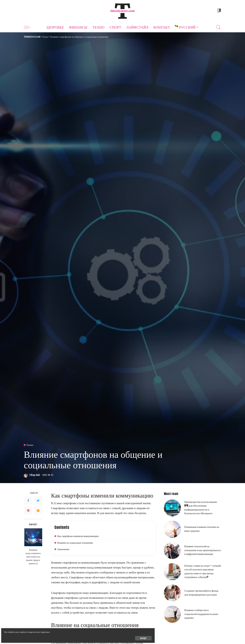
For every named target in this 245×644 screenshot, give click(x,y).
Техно (30, 445)
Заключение (64, 549)
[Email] (38, 510)
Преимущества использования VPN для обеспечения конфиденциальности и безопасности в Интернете (201, 507)
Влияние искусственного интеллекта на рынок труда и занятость (33, 556)
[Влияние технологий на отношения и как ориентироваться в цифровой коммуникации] (172, 550)
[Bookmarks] (219, 11)
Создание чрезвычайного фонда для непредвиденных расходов (201, 592)
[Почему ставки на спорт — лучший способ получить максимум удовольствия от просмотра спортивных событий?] (172, 572)
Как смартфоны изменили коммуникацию (81, 536)
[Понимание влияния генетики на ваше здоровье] (172, 529)
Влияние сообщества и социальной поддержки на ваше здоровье (201, 614)
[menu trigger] (29, 27)
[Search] (218, 27)
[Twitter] (38, 501)
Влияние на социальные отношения (78, 543)
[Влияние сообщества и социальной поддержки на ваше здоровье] (172, 614)
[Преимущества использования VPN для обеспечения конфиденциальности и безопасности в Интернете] (172, 508)
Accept (42, 636)
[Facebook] (28, 501)
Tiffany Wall (34, 475)
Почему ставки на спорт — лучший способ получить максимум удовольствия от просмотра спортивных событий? (203, 571)
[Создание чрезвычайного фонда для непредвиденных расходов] (172, 593)
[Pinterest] (28, 510)
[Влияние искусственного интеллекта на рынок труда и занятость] (33, 537)
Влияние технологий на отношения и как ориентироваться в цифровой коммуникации (202, 550)
